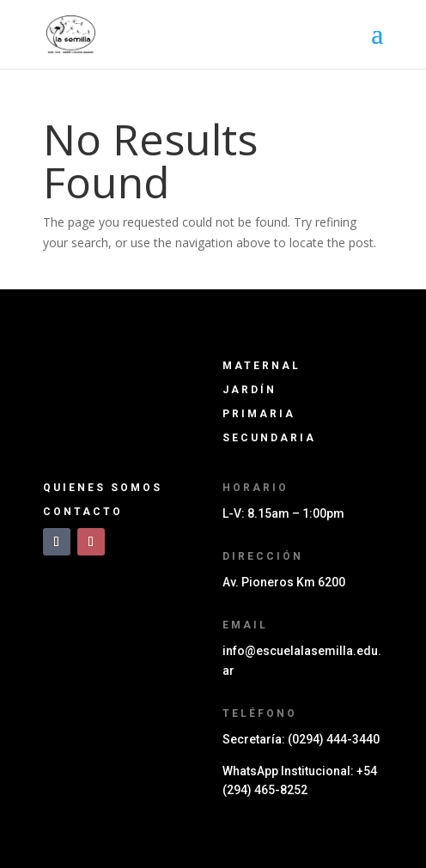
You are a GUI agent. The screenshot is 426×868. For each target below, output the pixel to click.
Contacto (83, 512)
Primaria (259, 414)
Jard (250, 390)
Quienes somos (103, 488)
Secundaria (269, 438)
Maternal (262, 366)
